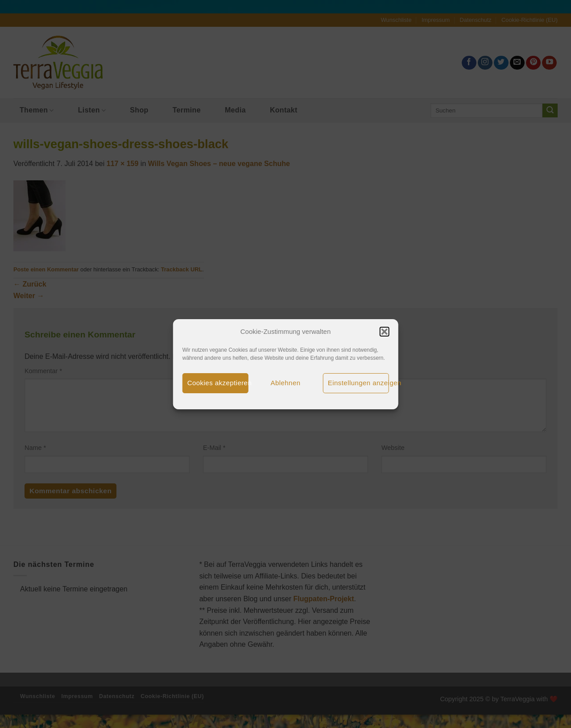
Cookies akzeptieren (218, 383)
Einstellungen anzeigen (358, 383)
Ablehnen (286, 383)
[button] (384, 332)
